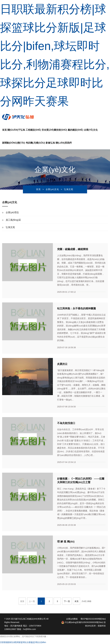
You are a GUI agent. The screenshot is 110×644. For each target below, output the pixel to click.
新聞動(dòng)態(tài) (14, 143)
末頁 (76, 601)
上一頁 (32, 601)
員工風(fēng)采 (13, 220)
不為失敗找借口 (66, 423)
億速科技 (102, 626)
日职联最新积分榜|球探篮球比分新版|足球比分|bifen (23, 642)
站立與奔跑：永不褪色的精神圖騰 (76, 308)
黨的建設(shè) (75, 130)
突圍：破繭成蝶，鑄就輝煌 (73, 249)
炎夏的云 (62, 364)
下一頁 (67, 601)
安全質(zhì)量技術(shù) (54, 130)
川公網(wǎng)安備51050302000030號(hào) (82, 622)
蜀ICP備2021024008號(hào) (93, 619)
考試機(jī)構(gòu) (35, 143)
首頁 (4, 130)
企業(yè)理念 (12, 212)
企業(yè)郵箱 (72, 619)
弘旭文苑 (69, 189)
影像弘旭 (50, 143)
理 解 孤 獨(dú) (66, 542)
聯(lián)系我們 (64, 143)
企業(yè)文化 (91, 130)
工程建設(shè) (33, 130)
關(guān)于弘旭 (16, 130)
